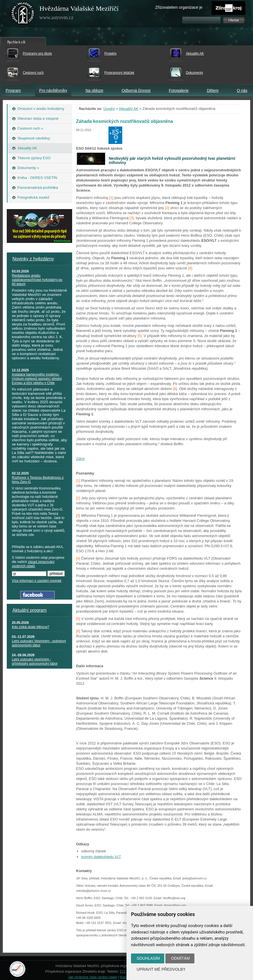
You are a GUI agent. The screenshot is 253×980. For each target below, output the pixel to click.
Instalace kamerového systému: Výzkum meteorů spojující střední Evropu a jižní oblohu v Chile (37, 379)
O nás (242, 90)
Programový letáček (119, 73)
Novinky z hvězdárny (33, 259)
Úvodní (109, 109)
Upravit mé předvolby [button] (161, 969)
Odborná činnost (136, 90)
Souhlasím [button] (148, 958)
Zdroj (80, 459)
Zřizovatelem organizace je (179, 7)
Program (13, 90)
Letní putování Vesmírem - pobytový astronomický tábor (39, 643)
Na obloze (94, 90)
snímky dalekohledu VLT (101, 857)
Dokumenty (195, 73)
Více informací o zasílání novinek (37, 581)
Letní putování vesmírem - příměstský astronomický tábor (35, 661)
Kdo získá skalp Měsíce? (31, 627)
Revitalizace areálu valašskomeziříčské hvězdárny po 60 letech (37, 280)
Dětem (213, 90)
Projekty (110, 54)
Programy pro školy (37, 54)
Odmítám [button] (180, 958)
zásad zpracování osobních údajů (33, 564)
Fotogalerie (179, 90)
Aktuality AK (195, 54)
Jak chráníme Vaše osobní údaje (93, 977)
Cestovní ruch (33, 73)
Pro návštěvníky (53, 90)
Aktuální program (30, 610)
